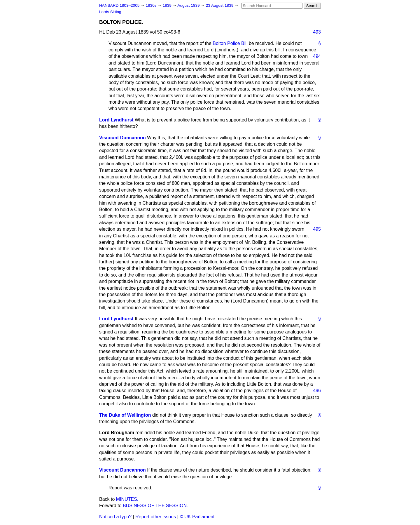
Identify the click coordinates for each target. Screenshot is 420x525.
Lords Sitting (110, 12)
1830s (152, 5)
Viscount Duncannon (123, 138)
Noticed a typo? (115, 517)
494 (317, 56)
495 (317, 229)
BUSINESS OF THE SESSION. (155, 506)
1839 (168, 5)
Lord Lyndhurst (116, 120)
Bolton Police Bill (230, 43)
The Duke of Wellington (125, 415)
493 (317, 32)
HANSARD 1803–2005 (119, 5)
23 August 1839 (220, 5)
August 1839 (189, 5)
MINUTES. (127, 499)
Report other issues (156, 517)
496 (317, 391)
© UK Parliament (197, 517)
